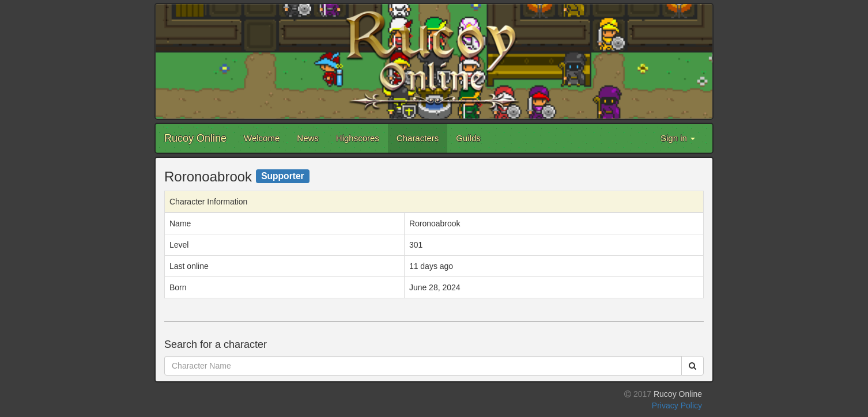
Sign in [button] (678, 138)
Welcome (262, 138)
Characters (418, 138)
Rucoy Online (195, 138)
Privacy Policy (677, 405)
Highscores (358, 138)
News (308, 138)
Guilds (468, 138)
